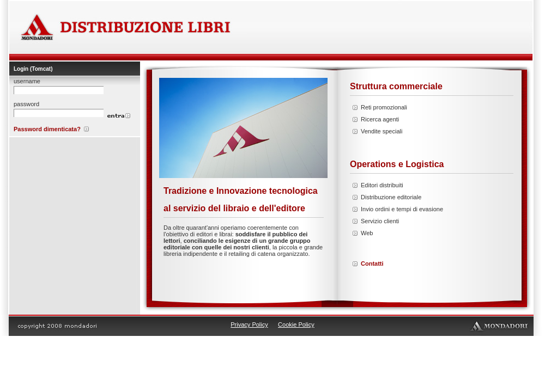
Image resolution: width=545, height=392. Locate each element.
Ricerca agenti (380, 119)
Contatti (372, 264)
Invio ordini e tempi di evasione (402, 209)
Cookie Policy (296, 324)
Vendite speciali (381, 131)
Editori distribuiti (382, 185)
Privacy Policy (249, 324)
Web (367, 233)
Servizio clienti (380, 221)
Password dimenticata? (47, 129)
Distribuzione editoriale (391, 197)
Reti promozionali (384, 107)
